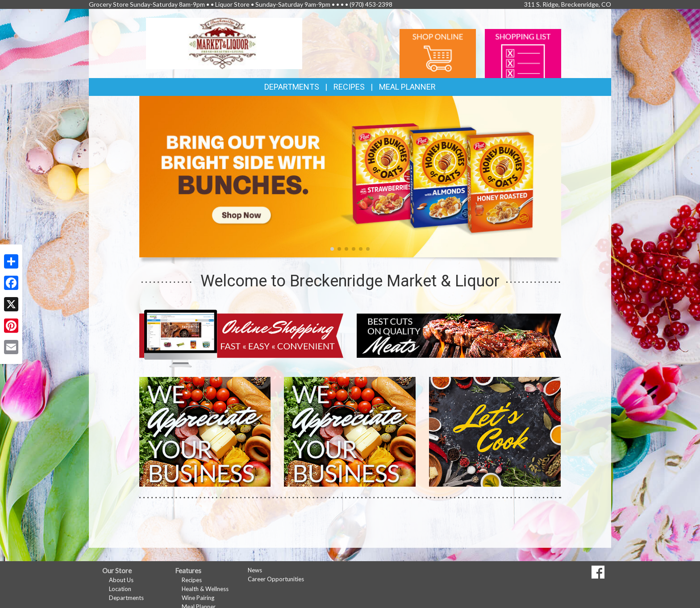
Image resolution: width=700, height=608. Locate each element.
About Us (121, 580)
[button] (332, 249)
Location (120, 589)
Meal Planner (407, 87)
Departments (126, 598)
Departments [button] (292, 87)
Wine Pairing (198, 598)
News (255, 570)
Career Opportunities (276, 579)
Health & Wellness (205, 589)
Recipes (349, 87)
